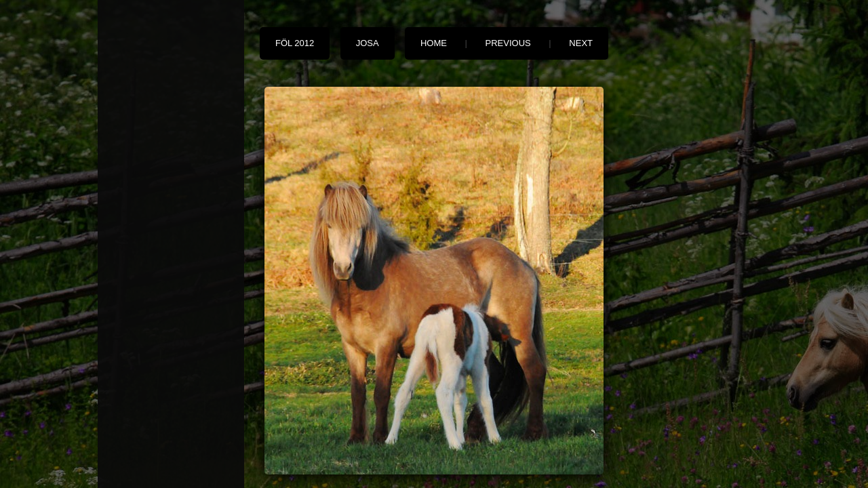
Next (581, 43)
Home (434, 43)
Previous (508, 43)
